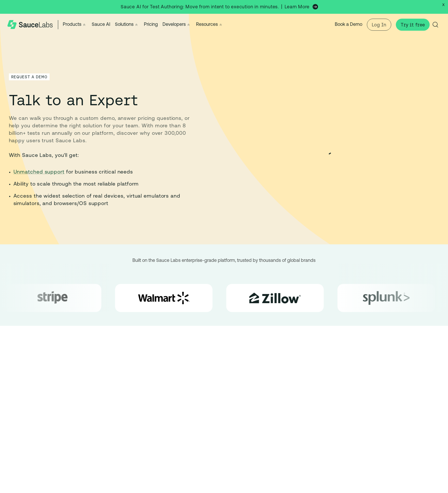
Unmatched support (39, 172)
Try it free (413, 25)
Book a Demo (349, 25)
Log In (379, 25)
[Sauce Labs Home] (30, 25)
